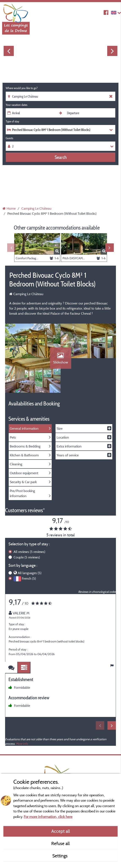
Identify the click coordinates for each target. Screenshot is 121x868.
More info (22, 747)
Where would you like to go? (22, 88)
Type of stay (12, 121)
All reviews (29, 555)
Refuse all (60, 843)
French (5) (29, 581)
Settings (60, 856)
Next (112, 51)
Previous (9, 51)
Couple (27, 560)
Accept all (61, 831)
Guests (9, 138)
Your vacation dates (17, 105)
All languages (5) (30, 576)
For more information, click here (48, 817)
